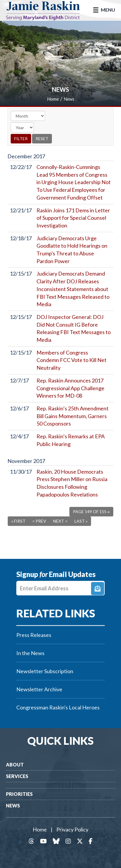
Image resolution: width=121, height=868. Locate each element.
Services (17, 776)
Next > (60, 521)
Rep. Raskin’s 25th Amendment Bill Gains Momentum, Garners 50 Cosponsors (73, 416)
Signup (98, 589)
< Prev (39, 521)
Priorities (19, 794)
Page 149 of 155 (91, 512)
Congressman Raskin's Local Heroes (58, 707)
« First (18, 521)
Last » (81, 521)
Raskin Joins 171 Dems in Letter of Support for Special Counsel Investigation (73, 218)
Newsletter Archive (39, 689)
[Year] (22, 127)
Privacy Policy (72, 829)
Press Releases (34, 635)
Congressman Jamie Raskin (47, 10)
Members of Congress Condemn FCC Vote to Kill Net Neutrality (71, 360)
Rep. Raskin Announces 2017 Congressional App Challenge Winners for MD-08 (70, 388)
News (60, 89)
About (15, 765)
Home (40, 829)
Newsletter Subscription (45, 671)
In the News (30, 653)
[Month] (28, 116)
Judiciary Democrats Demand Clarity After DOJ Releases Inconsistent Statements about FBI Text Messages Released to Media (73, 289)
